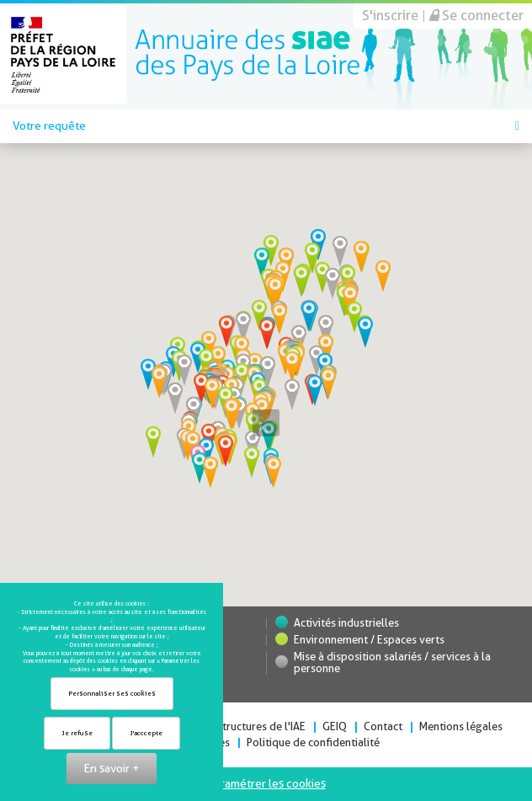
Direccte (247, 55)
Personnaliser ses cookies (112, 694)
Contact (383, 726)
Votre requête (266, 125)
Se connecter (476, 15)
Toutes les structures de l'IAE (235, 726)
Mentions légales (461, 726)
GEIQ (335, 726)
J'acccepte (146, 733)
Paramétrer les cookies (266, 783)
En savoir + (112, 768)
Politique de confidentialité (313, 742)
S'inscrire (390, 15)
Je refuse (77, 733)
